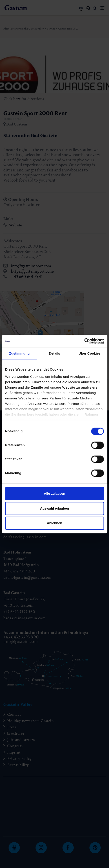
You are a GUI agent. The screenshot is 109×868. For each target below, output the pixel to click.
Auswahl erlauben (54, 508)
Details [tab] (55, 353)
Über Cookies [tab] (90, 353)
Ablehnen (54, 523)
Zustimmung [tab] (19, 353)
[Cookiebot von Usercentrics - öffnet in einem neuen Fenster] (84, 341)
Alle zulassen (54, 493)
